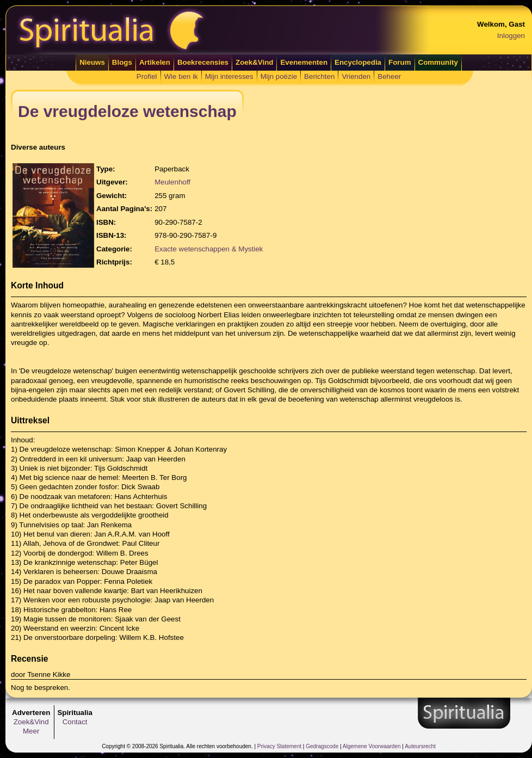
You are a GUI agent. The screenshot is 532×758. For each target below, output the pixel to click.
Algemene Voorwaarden (372, 746)
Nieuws (92, 62)
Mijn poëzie (279, 76)
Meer (31, 731)
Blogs (122, 62)
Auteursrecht (420, 746)
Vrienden (356, 76)
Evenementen (304, 62)
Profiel (147, 76)
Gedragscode (322, 746)
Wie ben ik (181, 76)
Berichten (319, 76)
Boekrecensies (203, 62)
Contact (75, 722)
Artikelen (155, 62)
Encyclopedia (358, 62)
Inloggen (511, 36)
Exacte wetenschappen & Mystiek (209, 249)
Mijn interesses (229, 76)
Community (438, 62)
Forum (400, 62)
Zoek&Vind (254, 62)
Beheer (389, 76)
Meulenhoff (172, 182)
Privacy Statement (279, 746)
